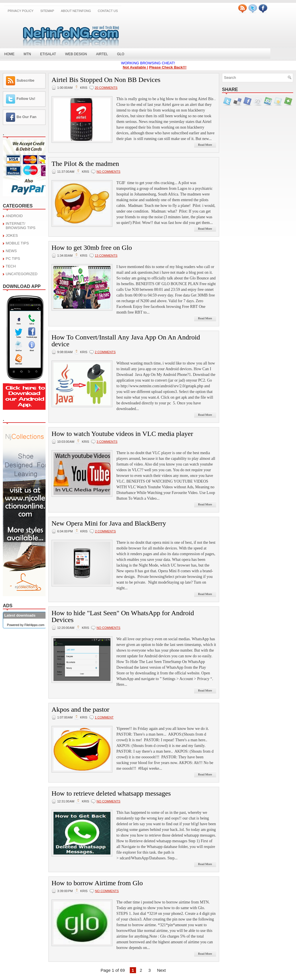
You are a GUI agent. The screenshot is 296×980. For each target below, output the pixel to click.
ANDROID (14, 216)
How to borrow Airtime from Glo (97, 883)
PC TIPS (13, 259)
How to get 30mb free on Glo (92, 248)
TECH (11, 266)
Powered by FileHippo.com (26, 625)
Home (9, 54)
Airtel (102, 54)
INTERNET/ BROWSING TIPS (21, 226)
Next (162, 970)
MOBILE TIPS (17, 243)
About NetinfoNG (76, 11)
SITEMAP (47, 11)
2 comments (105, 352)
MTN (27, 54)
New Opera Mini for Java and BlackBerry (109, 523)
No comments (108, 172)
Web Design (76, 54)
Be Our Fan (26, 117)
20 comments (106, 88)
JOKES (12, 235)
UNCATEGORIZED (22, 274)
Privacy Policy (21, 11)
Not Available (137, 67)
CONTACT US (108, 11)
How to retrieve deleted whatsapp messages (111, 793)
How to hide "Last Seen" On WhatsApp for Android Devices (123, 616)
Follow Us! (26, 99)
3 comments (107, 442)
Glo (121, 54)
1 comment (104, 717)
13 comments (106, 256)
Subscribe (25, 80)
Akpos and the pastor (80, 709)
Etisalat (48, 54)
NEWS (11, 251)
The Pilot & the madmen (85, 164)
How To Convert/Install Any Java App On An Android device (126, 341)
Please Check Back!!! (170, 67)
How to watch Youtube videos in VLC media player (122, 434)
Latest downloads (20, 615)
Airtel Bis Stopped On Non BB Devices (106, 80)
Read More (205, 145)
